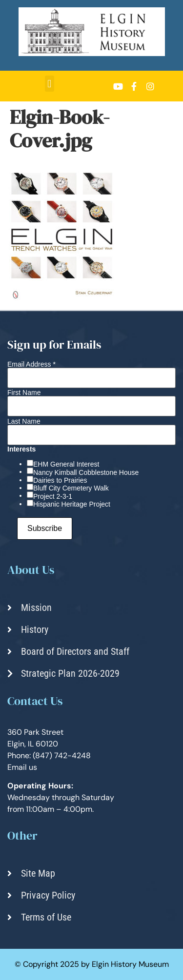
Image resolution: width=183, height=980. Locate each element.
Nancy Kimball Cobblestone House (86, 472)
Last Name (24, 421)
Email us (22, 767)
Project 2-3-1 (53, 496)
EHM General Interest (66, 464)
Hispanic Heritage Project (72, 504)
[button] (50, 84)
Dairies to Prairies (60, 480)
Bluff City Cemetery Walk (71, 488)
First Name (24, 392)
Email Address (31, 364)
